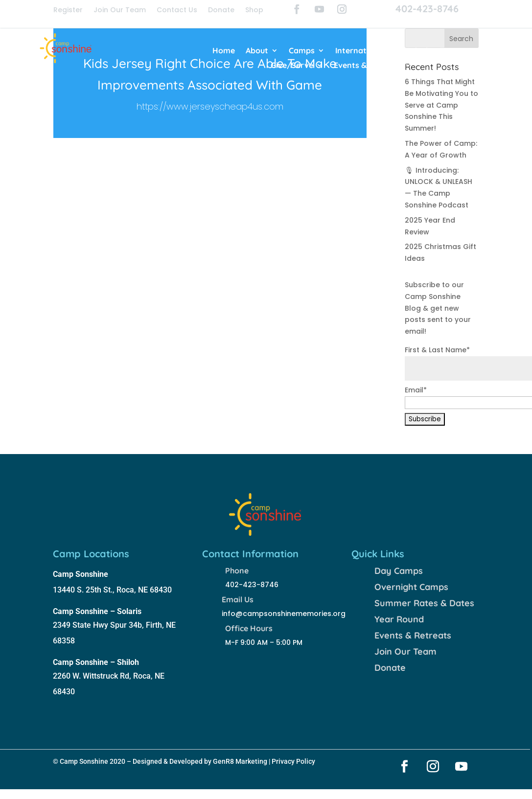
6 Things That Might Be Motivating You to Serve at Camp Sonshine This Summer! (441, 105)
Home (224, 51)
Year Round (399, 619)
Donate (221, 11)
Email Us (238, 599)
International (360, 51)
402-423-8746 (427, 9)
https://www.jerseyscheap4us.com (210, 106)
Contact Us (177, 11)
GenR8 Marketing (240, 761)
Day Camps (399, 571)
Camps (302, 51)
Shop (254, 11)
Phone (237, 571)
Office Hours (249, 628)
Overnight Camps (411, 587)
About (257, 51)
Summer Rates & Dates (424, 603)
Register (68, 11)
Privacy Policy (293, 761)
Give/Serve (292, 66)
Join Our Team (120, 11)
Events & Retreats (368, 66)
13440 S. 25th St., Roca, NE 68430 (112, 590)
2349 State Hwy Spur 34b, (99, 625)
